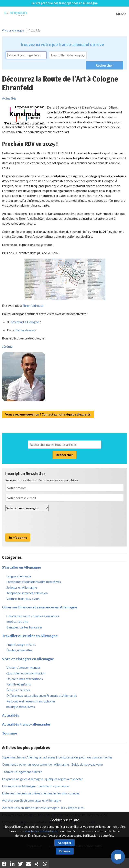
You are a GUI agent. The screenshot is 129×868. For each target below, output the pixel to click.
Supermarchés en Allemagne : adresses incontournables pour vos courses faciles (57, 757)
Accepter (64, 843)
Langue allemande (19, 576)
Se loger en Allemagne (22, 587)
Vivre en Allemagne (13, 30)
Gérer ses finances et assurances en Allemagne (40, 607)
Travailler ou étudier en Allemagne (30, 636)
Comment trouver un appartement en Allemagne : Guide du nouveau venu (52, 764)
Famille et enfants (19, 684)
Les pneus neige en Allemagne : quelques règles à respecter (42, 779)
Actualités (34, 30)
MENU (121, 14)
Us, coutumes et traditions (25, 679)
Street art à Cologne (25, 322)
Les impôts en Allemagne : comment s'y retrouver (36, 786)
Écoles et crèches (18, 690)
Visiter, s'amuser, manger (23, 667)
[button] (118, 857)
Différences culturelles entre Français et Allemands (42, 695)
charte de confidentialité (42, 831)
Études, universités (19, 650)
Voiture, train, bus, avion (23, 599)
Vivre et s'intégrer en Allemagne (28, 659)
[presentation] (36, 522)
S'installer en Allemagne (21, 567)
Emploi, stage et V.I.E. (21, 645)
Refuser (65, 851)
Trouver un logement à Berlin (22, 772)
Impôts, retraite (17, 621)
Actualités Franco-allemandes (26, 724)
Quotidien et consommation (26, 673)
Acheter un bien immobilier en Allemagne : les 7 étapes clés (43, 808)
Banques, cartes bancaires (24, 627)
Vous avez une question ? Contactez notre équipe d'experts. (48, 414)
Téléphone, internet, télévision (27, 593)
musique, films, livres (21, 707)
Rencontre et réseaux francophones (31, 701)
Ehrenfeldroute (33, 305)
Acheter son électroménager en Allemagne (31, 800)
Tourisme (10, 733)
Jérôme (7, 346)
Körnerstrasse (25, 330)
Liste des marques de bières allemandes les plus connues (41, 793)
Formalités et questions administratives (34, 582)
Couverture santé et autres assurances (33, 616)
